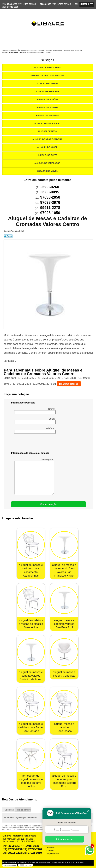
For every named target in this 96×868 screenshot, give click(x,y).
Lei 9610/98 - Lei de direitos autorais (36, 829)
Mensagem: (34, 476)
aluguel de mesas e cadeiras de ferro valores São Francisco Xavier (64, 570)
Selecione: (9, 810)
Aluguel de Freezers (48, 115)
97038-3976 (63, 4)
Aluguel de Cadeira (48, 84)
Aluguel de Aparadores (48, 68)
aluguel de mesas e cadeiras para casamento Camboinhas (31, 570)
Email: (35, 421)
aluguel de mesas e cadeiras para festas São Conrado (31, 727)
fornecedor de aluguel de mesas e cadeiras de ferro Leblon (31, 781)
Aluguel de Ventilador (48, 163)
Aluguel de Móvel (48, 147)
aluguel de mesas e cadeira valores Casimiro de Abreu (31, 676)
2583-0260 (12, 4)
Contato (50, 850)
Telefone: (35, 430)
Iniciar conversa (65, 839)
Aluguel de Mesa (48, 131)
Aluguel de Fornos (48, 107)
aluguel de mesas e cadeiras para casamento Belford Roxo (64, 781)
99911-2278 (81, 4)
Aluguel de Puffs (48, 155)
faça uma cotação (69, 384)
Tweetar (8, 236)
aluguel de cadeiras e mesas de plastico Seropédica (31, 624)
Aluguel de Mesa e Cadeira (48, 139)
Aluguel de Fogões (48, 100)
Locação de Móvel (48, 171)
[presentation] (32, 443)
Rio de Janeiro (24, 810)
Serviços (47, 60)
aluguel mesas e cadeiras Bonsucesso (64, 727)
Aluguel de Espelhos (48, 92)
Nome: (35, 411)
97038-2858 (45, 4)
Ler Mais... (10, 361)
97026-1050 (13, 7)
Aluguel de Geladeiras (48, 123)
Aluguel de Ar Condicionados (48, 76)
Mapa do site (53, 853)
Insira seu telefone (67, 823)
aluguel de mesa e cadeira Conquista (64, 674)
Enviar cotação (48, 504)
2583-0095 (29, 4)
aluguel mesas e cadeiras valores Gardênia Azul (64, 624)
